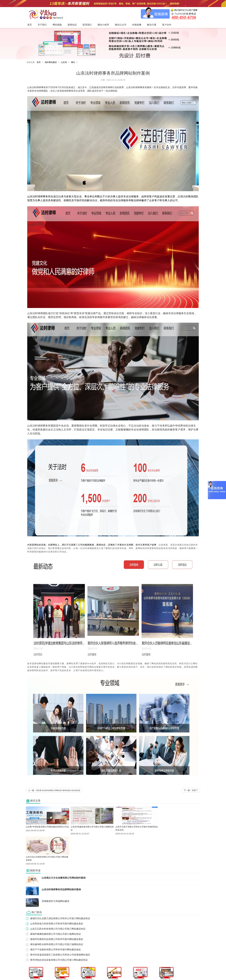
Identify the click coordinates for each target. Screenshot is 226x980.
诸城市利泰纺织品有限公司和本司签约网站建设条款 (57, 909)
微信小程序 (110, 972)
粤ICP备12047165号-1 (138, 977)
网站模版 (80, 972)
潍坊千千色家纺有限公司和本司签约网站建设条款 (55, 920)
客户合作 (152, 972)
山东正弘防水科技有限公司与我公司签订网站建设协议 (58, 899)
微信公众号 (122, 972)
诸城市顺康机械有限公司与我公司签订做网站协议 (55, 904)
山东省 (64, 62)
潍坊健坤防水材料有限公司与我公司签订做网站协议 (57, 915)
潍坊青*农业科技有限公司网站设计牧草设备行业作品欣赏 (58, 791)
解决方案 (142, 972)
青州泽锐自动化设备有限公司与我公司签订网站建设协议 (59, 930)
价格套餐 (132, 972)
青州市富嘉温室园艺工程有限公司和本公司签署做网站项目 (60, 925)
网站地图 (161, 972)
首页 (39, 62)
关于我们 (70, 972)
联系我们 (99, 972)
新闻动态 (90, 972)
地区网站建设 (51, 62)
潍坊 (73, 62)
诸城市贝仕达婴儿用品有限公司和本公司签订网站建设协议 (60, 889)
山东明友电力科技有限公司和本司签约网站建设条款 (57, 894)
